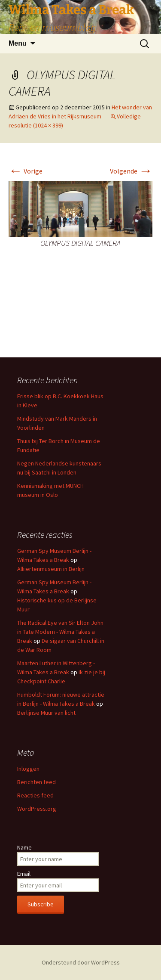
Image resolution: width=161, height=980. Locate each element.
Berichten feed (36, 782)
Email (24, 874)
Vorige (26, 171)
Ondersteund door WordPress (81, 962)
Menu (18, 43)
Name (24, 847)
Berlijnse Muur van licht (46, 713)
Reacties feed (35, 795)
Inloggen (28, 769)
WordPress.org (37, 809)
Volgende (131, 171)
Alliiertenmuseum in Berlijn (51, 569)
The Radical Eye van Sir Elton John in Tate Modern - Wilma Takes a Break (60, 632)
